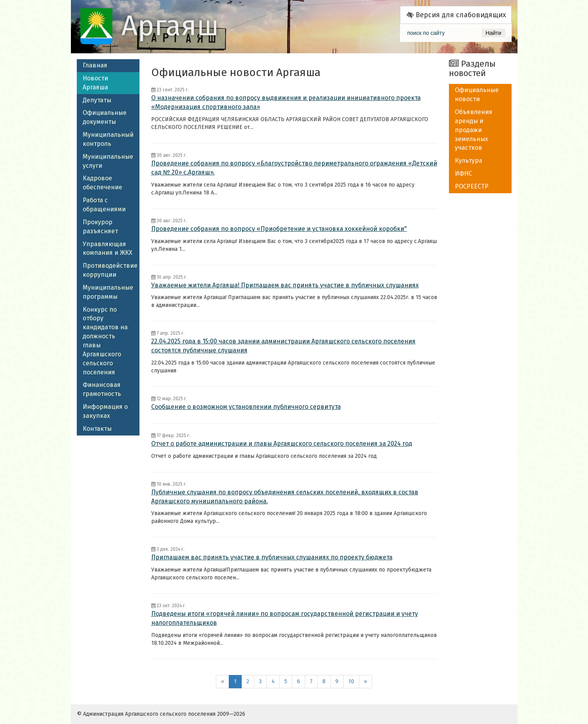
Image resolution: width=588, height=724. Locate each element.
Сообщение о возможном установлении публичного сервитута (246, 407)
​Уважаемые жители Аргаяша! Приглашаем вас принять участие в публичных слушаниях (285, 285)
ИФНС (463, 173)
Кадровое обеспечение (102, 183)
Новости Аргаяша (95, 83)
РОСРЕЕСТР (472, 186)
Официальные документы (105, 117)
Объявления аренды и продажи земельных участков (474, 130)
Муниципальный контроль (108, 139)
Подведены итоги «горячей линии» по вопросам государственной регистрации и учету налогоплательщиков (285, 618)
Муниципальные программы (108, 292)
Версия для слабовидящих (456, 15)
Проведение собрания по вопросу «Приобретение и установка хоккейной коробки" (279, 229)
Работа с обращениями (104, 205)
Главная (95, 65)
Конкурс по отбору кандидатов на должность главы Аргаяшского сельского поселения (105, 341)
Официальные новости (477, 94)
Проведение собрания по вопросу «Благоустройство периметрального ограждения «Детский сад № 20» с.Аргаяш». (294, 168)
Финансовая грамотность (102, 389)
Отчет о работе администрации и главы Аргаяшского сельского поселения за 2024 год (282, 444)
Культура (469, 161)
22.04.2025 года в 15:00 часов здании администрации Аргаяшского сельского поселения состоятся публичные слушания (283, 346)
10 (351, 681)
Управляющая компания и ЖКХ (108, 249)
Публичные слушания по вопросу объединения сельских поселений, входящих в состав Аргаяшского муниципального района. (285, 497)
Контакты (97, 429)
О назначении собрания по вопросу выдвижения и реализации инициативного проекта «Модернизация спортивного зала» (286, 102)
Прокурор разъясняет (100, 227)
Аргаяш (170, 26)
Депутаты (97, 100)
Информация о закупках (105, 411)
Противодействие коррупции (110, 270)
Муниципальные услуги (108, 161)
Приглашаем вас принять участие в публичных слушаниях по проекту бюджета (272, 557)
